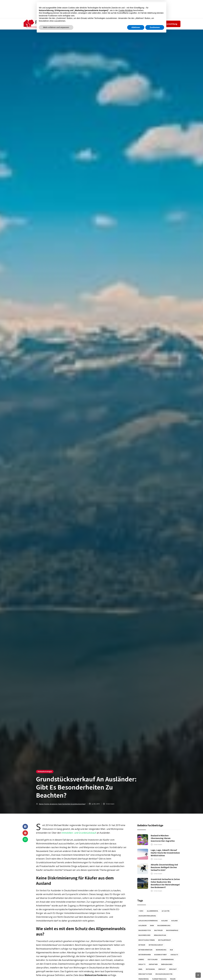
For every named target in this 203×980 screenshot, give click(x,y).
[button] (63, 24)
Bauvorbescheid (144, 935)
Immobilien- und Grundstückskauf (79, 833)
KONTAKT (111, 24)
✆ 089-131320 (122, 24)
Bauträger (158, 930)
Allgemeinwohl (153, 911)
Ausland (165, 921)
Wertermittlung (170, 24)
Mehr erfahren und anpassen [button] (56, 973)
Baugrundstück (145, 930)
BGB (171, 950)
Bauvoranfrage (172, 930)
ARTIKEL (76, 24)
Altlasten (166, 911)
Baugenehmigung (164, 926)
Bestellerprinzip (165, 940)
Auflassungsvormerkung (148, 921)
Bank (152, 926)
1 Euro (141, 911)
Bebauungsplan (160, 935)
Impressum (145, 24)
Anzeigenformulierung (147, 916)
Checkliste (174, 955)
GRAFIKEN (98, 24)
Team (136, 24)
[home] (36, 24)
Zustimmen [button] (155, 973)
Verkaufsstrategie (45, 771)
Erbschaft (173, 969)
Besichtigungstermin (147, 940)
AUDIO (87, 24)
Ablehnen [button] (136, 973)
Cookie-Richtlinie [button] (126, 956)
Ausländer (143, 926)
